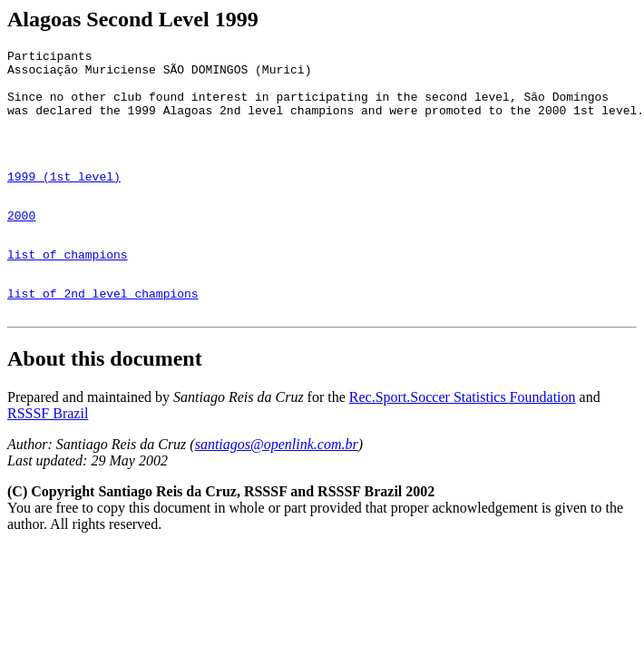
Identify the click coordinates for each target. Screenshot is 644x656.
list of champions (68, 289)
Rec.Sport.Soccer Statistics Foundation (463, 441)
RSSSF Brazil (48, 457)
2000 (21, 245)
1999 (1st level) (64, 201)
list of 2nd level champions (103, 334)
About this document (105, 402)
